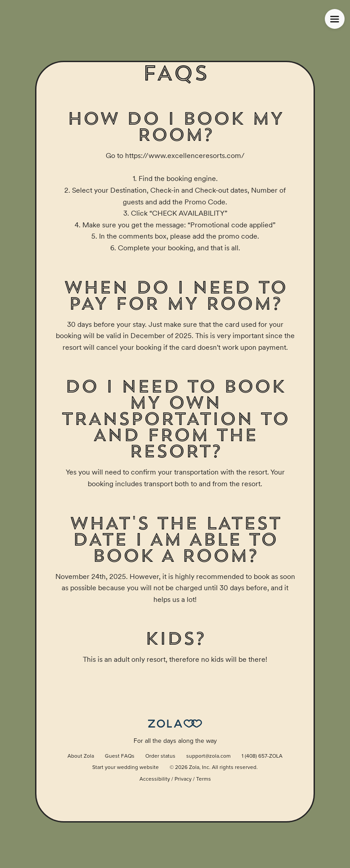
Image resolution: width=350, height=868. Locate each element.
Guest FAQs (120, 756)
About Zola (81, 756)
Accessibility (155, 779)
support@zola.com (209, 756)
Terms (204, 779)
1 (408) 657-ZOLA (262, 756)
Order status (160, 756)
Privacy (183, 779)
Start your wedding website (126, 768)
